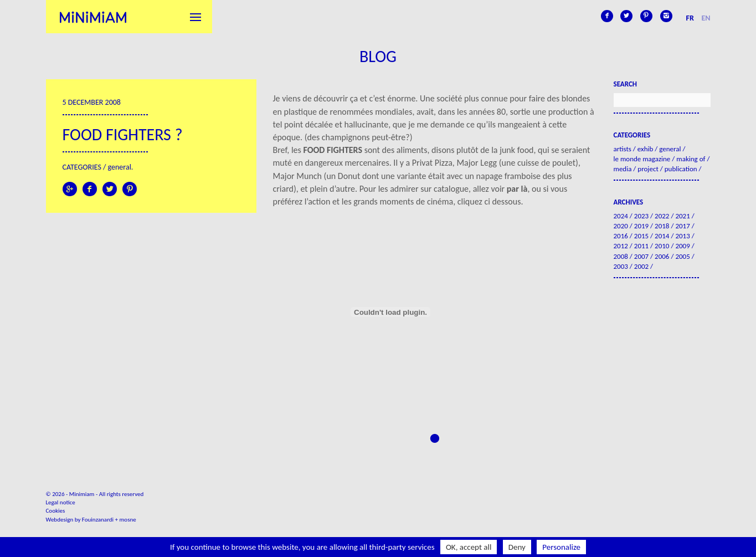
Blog (378, 56)
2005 (682, 256)
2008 (621, 256)
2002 (641, 266)
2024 (621, 216)
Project (648, 169)
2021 (682, 216)
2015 (641, 236)
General (120, 167)
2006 (662, 256)
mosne (128, 520)
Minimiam (93, 17)
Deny (517, 547)
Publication (681, 169)
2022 (662, 216)
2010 (662, 246)
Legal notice (61, 502)
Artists (623, 149)
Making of (691, 159)
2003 (621, 266)
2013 (682, 236)
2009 (682, 246)
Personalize (561, 547)
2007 (641, 256)
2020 (621, 226)
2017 (682, 226)
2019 (641, 226)
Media (623, 169)
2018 (662, 226)
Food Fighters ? (123, 134)
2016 (621, 236)
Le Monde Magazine (642, 159)
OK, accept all (469, 547)
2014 (662, 236)
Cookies (56, 511)
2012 (621, 246)
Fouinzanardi (98, 520)
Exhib (646, 149)
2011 (641, 246)
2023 (641, 216)
